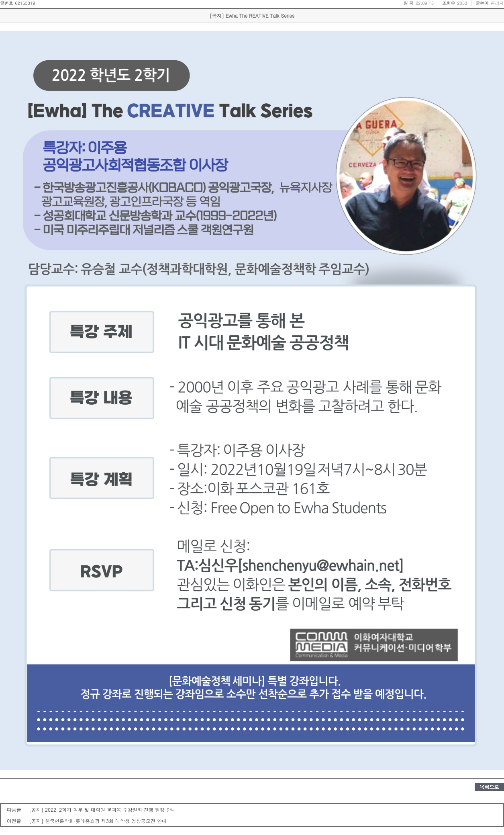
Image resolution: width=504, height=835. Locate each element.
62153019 (25, 3)
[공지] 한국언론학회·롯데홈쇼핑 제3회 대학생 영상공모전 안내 (98, 821)
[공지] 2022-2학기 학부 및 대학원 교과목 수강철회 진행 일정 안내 (102, 809)
